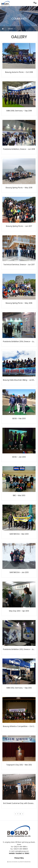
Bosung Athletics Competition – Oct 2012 (20, 726)
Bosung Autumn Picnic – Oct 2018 (19, 72)
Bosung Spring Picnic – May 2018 (19, 188)
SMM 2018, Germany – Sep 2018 (19, 111)
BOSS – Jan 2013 (19, 457)
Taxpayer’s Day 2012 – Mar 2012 (19, 765)
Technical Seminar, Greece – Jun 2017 (19, 265)
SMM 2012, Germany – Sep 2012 (19, 688)
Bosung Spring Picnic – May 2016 (19, 303)
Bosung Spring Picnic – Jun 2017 (19, 226)
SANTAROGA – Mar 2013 (19, 534)
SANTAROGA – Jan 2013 (19, 572)
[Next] (23, 814)
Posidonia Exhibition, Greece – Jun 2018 (19, 149)
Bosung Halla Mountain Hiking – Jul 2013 (19, 380)
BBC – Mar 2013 (19, 495)
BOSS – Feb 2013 (19, 419)
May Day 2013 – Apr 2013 (19, 611)
